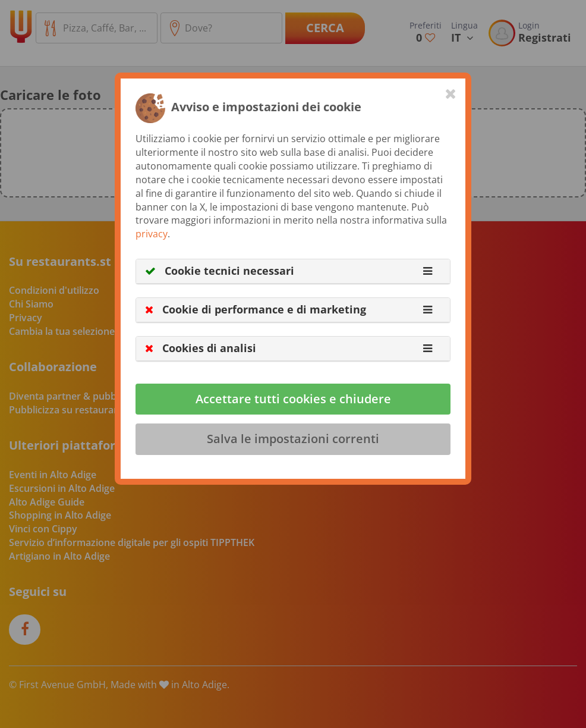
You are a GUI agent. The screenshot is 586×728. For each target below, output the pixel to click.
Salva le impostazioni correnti (293, 439)
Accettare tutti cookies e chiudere (293, 399)
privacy (152, 234)
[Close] (451, 93)
